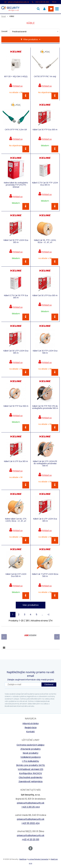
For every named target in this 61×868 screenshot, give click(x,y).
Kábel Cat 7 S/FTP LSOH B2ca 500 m (45, 575)
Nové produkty (31, 753)
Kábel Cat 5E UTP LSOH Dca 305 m (16, 352)
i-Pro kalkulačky (31, 761)
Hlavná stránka (30, 723)
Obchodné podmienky (31, 777)
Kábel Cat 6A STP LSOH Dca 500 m (16, 575)
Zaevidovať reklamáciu (31, 781)
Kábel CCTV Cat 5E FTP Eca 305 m (16, 297)
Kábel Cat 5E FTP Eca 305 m (45, 130)
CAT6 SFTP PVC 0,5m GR (16, 130)
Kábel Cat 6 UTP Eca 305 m (16, 461)
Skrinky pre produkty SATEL (31, 765)
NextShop (23, 859)
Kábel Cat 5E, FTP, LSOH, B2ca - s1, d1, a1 (45, 241)
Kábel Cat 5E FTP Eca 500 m (16, 406)
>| (48, 615)
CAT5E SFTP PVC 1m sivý (45, 76)
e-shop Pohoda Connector (38, 859)
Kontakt (30, 732)
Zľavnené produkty (31, 749)
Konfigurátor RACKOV (31, 773)
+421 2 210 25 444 (42, 2)
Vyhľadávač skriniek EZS (30, 769)
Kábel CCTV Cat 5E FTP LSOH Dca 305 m (45, 184)
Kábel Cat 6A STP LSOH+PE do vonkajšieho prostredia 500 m (45, 463)
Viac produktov (31, 605)
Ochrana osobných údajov (30, 745)
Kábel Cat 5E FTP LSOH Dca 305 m (16, 241)
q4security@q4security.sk (18, 2)
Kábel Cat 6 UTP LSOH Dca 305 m (45, 520)
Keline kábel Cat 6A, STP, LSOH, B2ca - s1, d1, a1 (16, 520)
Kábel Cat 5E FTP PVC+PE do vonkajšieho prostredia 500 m (45, 407)
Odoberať (49, 684)
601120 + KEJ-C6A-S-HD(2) (16, 76)
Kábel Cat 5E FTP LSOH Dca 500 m (45, 352)
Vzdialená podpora (30, 757)
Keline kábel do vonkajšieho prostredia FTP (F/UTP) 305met (16, 185)
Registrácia (31, 728)
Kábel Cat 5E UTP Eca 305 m (45, 295)
